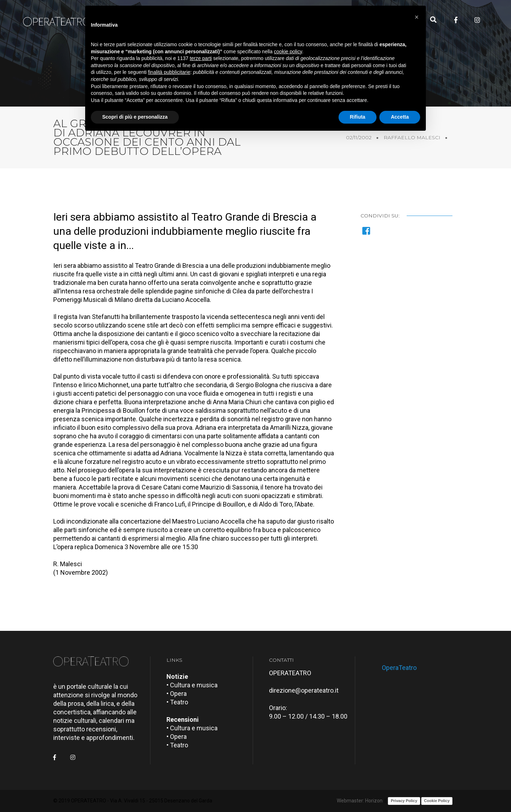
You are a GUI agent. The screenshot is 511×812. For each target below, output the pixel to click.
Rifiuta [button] (358, 117)
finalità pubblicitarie (169, 72)
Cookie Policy (437, 801)
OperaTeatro (399, 668)
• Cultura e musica (192, 685)
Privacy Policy (404, 801)
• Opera (177, 694)
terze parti (201, 58)
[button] (417, 17)
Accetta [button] (400, 117)
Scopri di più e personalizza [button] (135, 117)
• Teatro (177, 702)
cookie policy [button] (288, 52)
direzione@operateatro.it (304, 690)
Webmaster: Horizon (360, 801)
